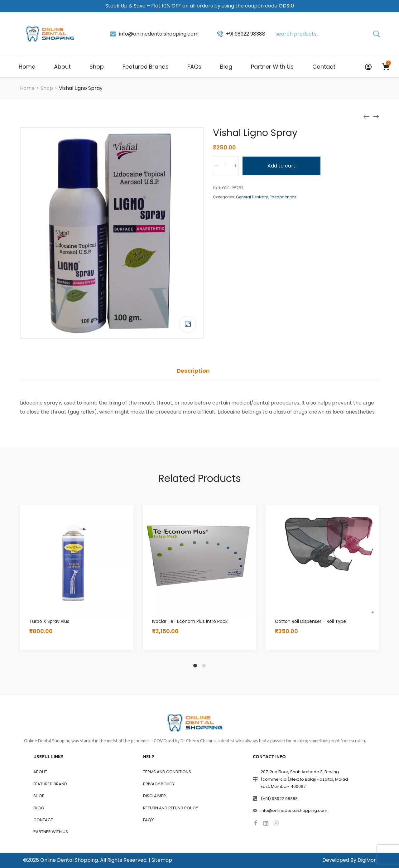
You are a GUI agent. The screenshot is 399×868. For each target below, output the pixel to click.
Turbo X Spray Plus (49, 621)
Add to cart (281, 166)
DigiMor (367, 860)
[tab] (193, 374)
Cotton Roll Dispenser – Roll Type (310, 621)
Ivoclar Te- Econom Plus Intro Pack (190, 621)
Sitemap (162, 860)
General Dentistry (252, 197)
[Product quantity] (226, 166)
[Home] (27, 88)
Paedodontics (283, 197)
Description (193, 371)
